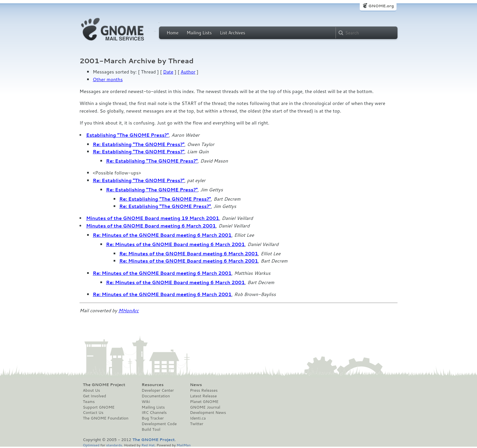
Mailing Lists (199, 33)
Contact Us (93, 413)
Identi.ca (198, 418)
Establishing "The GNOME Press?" (127, 135)
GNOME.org (381, 6)
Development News (208, 413)
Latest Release (203, 396)
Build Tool (151, 429)
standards (114, 445)
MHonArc (129, 311)
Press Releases (204, 390)
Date (168, 72)
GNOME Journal (205, 407)
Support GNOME (99, 407)
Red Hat (148, 445)
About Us (91, 390)
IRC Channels (154, 413)
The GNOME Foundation (106, 418)
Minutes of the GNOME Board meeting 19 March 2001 (153, 218)
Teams (89, 402)
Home (173, 33)
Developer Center (158, 390)
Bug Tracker (153, 418)
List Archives (233, 33)
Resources (153, 385)
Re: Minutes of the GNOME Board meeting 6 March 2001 (162, 235)
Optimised (91, 445)
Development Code (159, 424)
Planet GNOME (204, 402)
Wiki (146, 402)
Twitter (196, 424)
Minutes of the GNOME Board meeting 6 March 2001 (151, 226)
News (196, 385)
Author (188, 72)
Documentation (156, 396)
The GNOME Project (104, 385)
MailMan (184, 445)
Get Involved (94, 396)
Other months (108, 79)
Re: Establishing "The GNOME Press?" (139, 144)
